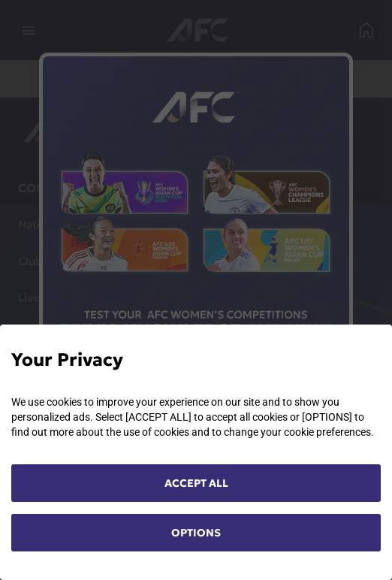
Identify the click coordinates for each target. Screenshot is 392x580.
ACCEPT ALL (196, 483)
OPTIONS (196, 533)
